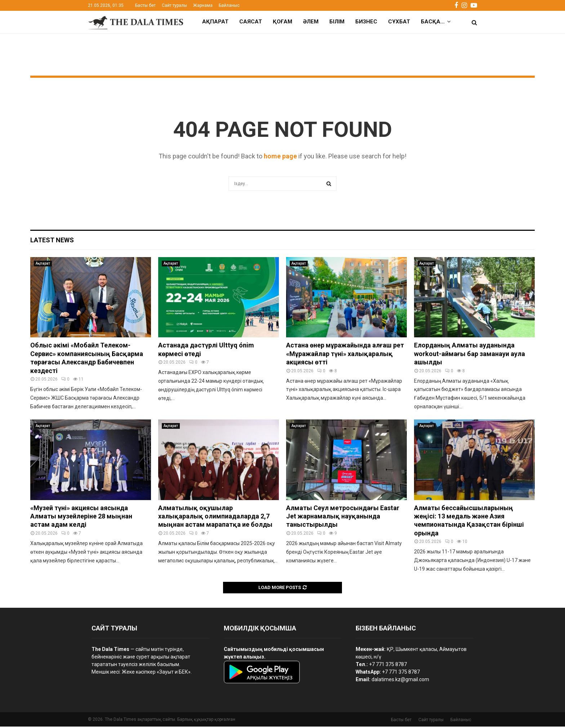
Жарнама (203, 5)
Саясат (251, 22)
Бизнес (366, 22)
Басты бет (145, 5)
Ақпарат (215, 22)
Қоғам (282, 22)
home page (280, 158)
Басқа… (433, 22)
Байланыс (229, 5)
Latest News (52, 241)
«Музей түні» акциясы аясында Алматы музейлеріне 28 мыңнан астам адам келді (81, 518)
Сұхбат (399, 22)
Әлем (311, 22)
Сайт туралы (174, 5)
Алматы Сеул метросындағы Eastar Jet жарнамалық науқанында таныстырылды (343, 518)
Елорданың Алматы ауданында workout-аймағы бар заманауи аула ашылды (470, 355)
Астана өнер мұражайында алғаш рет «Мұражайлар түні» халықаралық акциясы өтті (345, 355)
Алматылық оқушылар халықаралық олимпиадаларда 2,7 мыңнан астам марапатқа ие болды (215, 518)
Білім (337, 22)
